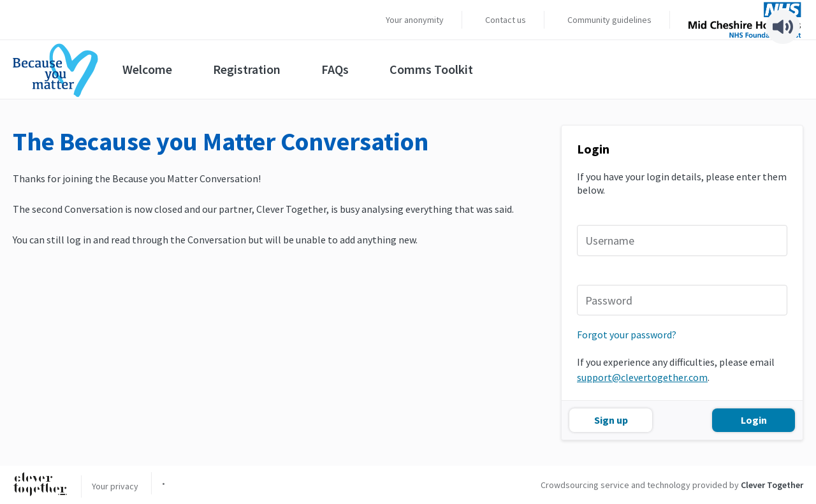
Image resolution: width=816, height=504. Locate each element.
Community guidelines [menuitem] (609, 20)
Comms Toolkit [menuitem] (431, 69)
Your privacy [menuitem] (115, 486)
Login (754, 420)
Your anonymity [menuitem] (415, 20)
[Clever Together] (40, 485)
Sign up (611, 420)
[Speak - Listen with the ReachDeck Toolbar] (783, 27)
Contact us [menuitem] (506, 20)
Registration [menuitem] (247, 69)
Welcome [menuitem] (147, 69)
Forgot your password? (627, 335)
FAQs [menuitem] (335, 69)
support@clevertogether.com (642, 377)
